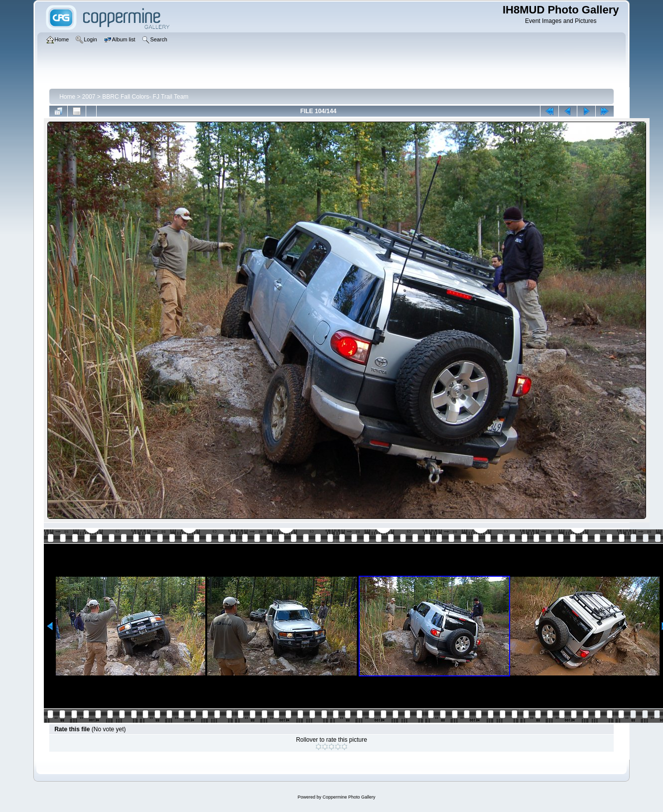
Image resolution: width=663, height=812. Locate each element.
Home (67, 97)
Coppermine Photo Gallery (349, 797)
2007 (89, 97)
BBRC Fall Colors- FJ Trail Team (145, 97)
